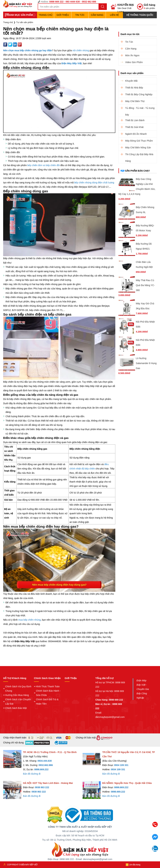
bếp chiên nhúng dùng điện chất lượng (94, 183)
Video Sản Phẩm (134, 62)
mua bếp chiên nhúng (29, 620)
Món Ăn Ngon (132, 55)
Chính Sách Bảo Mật (16, 708)
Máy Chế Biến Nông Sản (138, 148)
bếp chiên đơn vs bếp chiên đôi (44, 165)
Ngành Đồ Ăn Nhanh (136, 134)
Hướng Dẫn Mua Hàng (17, 695)
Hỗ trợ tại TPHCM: (105, 682)
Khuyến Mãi (131, 81)
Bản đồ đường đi (32, 774)
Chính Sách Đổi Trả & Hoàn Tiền (47, 702)
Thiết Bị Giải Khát (134, 127)
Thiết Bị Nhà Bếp (134, 88)
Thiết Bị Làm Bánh (135, 120)
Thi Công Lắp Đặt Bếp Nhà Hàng (139, 155)
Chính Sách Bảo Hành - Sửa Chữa (48, 693)
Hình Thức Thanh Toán (48, 686)
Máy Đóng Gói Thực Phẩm (139, 141)
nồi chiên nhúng (81, 50)
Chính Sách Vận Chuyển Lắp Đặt (18, 702)
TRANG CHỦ (45, 15)
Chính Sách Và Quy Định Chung (18, 689)
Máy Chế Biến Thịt (135, 101)
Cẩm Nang (97, 15)
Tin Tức (80, 15)
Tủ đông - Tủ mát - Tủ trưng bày (140, 109)
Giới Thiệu (63, 15)
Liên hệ (114, 15)
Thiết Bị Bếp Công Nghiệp (139, 94)
